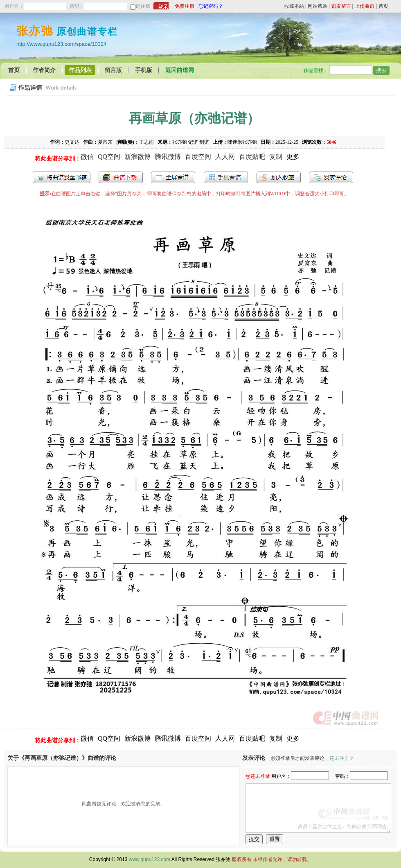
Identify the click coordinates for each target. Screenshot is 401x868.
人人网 (225, 157)
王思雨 (146, 142)
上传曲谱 (365, 6)
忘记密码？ (211, 6)
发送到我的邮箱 (62, 177)
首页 (383, 6)
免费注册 (185, 6)
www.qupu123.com (150, 859)
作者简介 (44, 70)
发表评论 (331, 177)
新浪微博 (137, 157)
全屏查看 (173, 177)
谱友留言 (341, 6)
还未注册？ (342, 758)
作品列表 (80, 70)
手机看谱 (226, 177)
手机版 (144, 70)
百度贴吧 (252, 157)
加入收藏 (279, 177)
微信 (87, 157)
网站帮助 (318, 6)
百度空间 (198, 157)
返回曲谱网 (180, 70)
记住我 (143, 6)
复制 (276, 157)
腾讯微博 (168, 157)
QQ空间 (109, 157)
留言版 (113, 70)
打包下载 (121, 177)
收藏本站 (294, 6)
